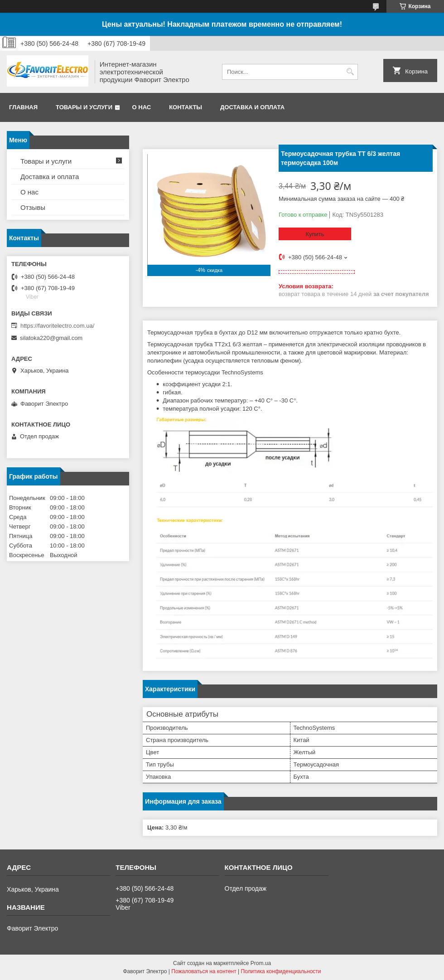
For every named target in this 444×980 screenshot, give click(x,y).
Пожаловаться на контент (204, 971)
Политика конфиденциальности (281, 971)
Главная (23, 107)
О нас (142, 107)
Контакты (186, 107)
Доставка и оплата (252, 107)
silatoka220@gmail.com (51, 338)
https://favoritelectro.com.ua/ (57, 326)
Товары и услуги (84, 107)
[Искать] (350, 72)
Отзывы (33, 207)
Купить (315, 234)
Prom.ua (261, 963)
